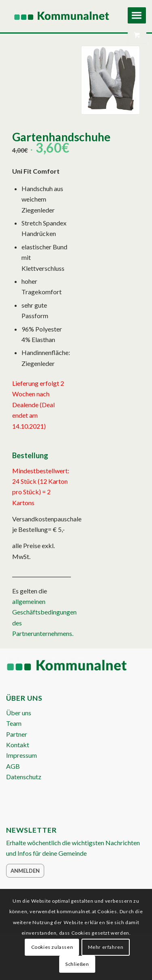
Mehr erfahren (106, 947)
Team (14, 723)
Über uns (19, 713)
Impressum (21, 755)
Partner (17, 734)
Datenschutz (24, 777)
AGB (13, 766)
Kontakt (18, 745)
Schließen (77, 964)
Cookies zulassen (52, 947)
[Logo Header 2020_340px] (62, 16)
